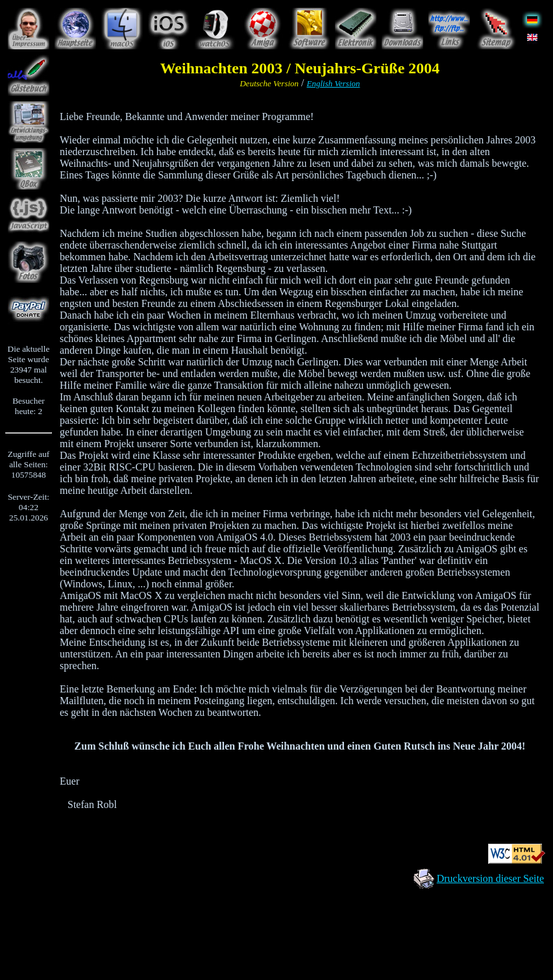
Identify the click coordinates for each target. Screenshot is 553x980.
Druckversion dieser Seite (490, 878)
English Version (334, 83)
